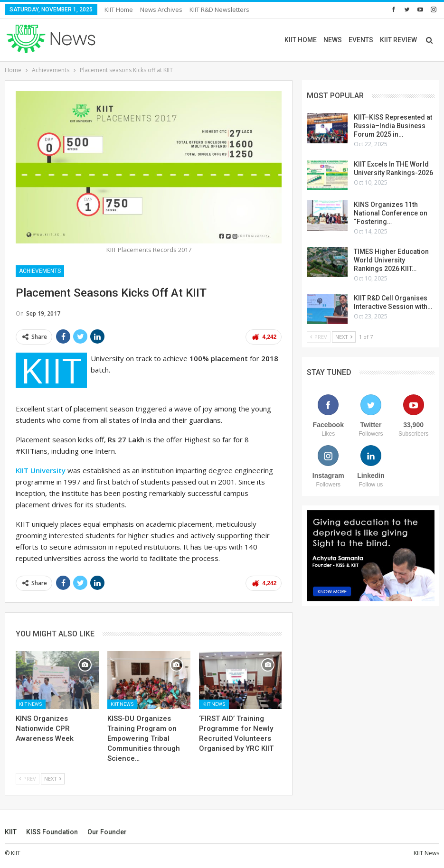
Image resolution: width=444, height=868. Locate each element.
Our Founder (107, 832)
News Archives (161, 9)
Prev (28, 779)
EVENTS (361, 40)
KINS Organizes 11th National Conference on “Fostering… (391, 213)
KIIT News (31, 704)
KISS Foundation (52, 832)
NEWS (333, 40)
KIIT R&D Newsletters (219, 9)
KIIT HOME (301, 40)
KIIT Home (119, 9)
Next (53, 779)
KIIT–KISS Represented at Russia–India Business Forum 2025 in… (393, 126)
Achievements (40, 271)
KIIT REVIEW (398, 40)
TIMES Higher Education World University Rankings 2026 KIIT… (391, 260)
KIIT (11, 832)
